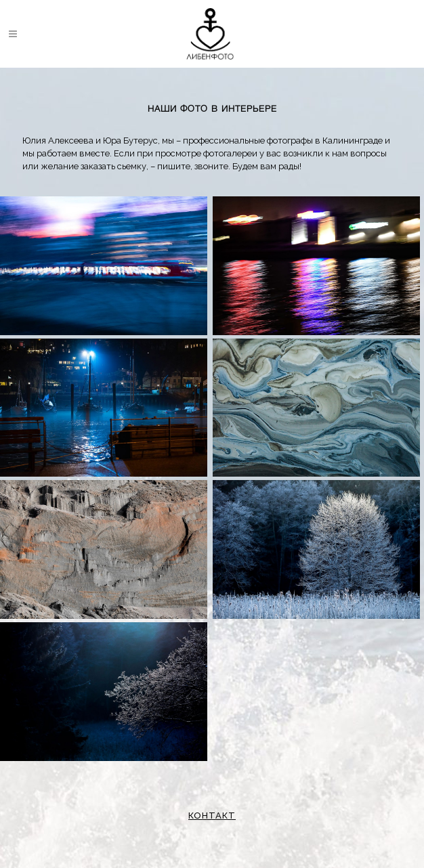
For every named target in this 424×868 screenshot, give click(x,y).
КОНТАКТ (212, 816)
